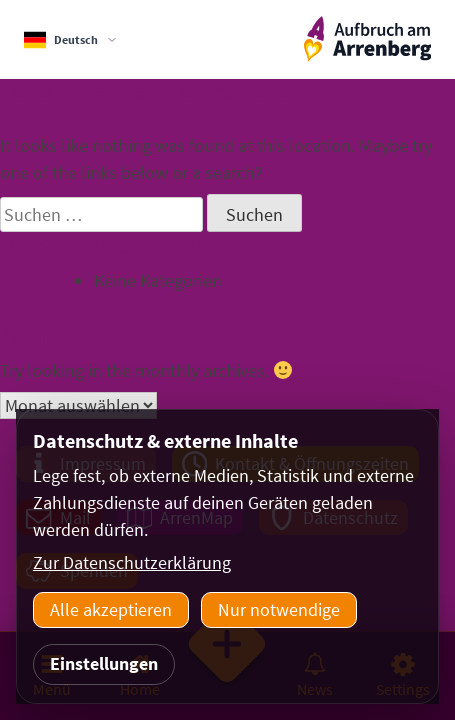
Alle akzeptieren (111, 609)
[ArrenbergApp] (367, 39)
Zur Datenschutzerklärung (132, 562)
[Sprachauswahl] (71, 40)
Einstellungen (104, 663)
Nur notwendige (279, 609)
